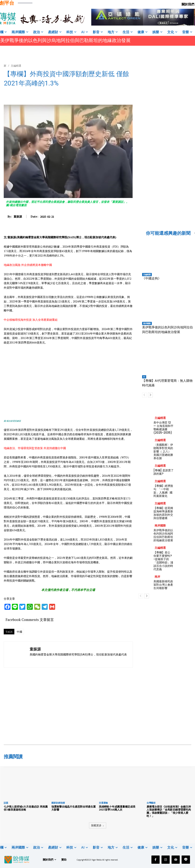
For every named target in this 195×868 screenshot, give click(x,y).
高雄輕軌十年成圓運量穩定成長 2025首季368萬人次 (118, 808)
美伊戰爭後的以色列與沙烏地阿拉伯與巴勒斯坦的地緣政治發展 (65, 40)
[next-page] (150, 395)
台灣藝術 (151, 803)
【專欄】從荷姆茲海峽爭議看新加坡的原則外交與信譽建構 (163, 513)
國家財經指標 (58, 803)
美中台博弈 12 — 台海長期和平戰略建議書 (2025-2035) (163, 428)
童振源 (18, 216)
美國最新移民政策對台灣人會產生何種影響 (163, 585)
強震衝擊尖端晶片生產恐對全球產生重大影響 (74, 808)
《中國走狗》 (152, 278)
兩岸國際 (147, 323)
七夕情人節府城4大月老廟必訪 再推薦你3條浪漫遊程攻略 (26, 808)
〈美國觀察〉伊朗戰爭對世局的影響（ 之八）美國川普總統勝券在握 (163, 451)
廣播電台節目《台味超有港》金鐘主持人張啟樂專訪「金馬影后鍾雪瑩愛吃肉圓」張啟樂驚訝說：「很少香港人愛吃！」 (169, 811)
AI (144, 377)
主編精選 (16, 66)
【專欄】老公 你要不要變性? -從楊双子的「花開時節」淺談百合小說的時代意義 (163, 561)
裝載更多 (98, 825)
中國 (19, 632)
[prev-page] (144, 395)
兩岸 (157, 577)
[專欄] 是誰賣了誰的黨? (164, 472)
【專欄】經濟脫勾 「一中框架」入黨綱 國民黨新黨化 (163, 491)
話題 (6, 803)
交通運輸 (103, 803)
